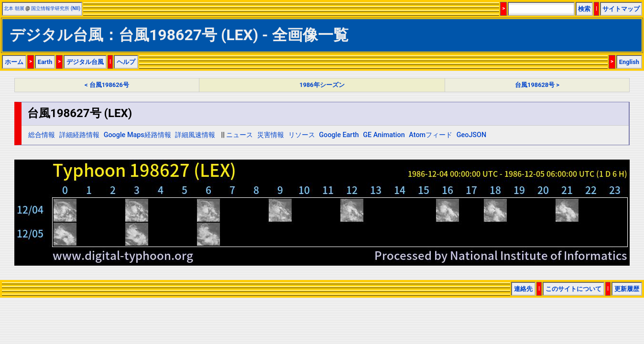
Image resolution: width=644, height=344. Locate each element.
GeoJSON (472, 135)
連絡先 (523, 289)
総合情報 (42, 135)
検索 (584, 9)
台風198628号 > (537, 85)
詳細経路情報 (79, 135)
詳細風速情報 (195, 135)
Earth (45, 62)
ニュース (240, 135)
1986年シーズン (322, 85)
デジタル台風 (85, 62)
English (629, 62)
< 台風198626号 (107, 85)
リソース (302, 135)
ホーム (14, 62)
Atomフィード (431, 135)
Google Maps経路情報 (137, 135)
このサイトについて (573, 289)
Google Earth (339, 135)
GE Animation (384, 135)
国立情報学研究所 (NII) (56, 8)
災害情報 (271, 135)
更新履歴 (627, 289)
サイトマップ (621, 9)
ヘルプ (126, 62)
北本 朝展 (14, 8)
